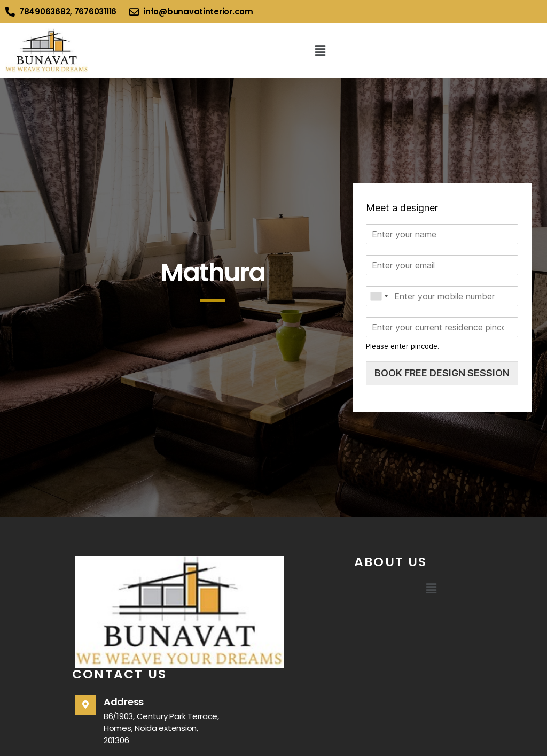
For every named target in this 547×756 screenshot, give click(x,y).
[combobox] (379, 296)
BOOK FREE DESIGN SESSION (442, 373)
